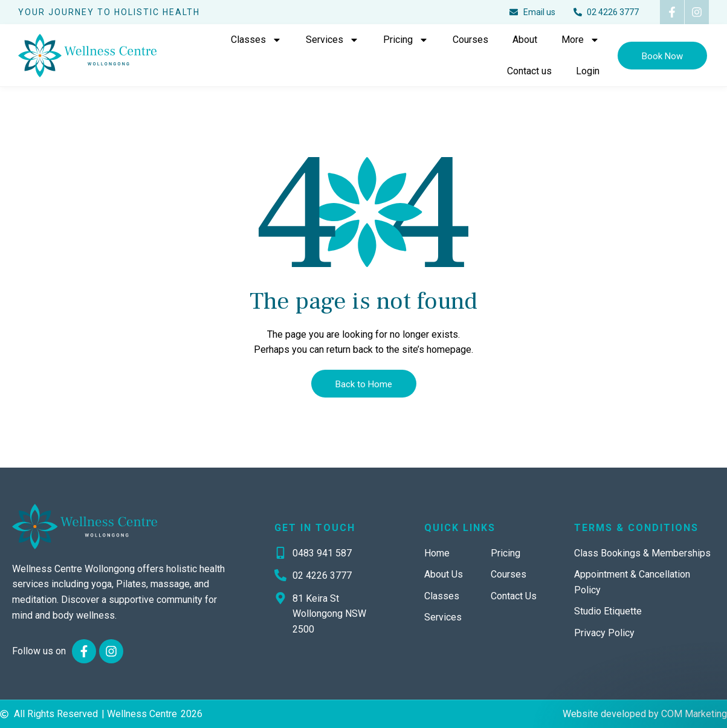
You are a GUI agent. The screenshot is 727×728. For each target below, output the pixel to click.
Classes (256, 40)
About (525, 40)
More (580, 40)
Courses (470, 40)
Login (588, 71)
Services (332, 40)
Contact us (529, 71)
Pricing (406, 40)
